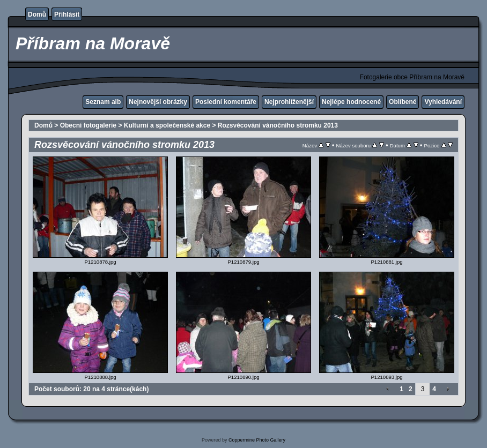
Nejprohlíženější (289, 102)
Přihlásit (67, 14)
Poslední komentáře (226, 102)
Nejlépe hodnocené (351, 102)
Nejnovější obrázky (158, 102)
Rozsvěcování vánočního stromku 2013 (278, 125)
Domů (37, 14)
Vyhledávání (443, 102)
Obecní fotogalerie (88, 125)
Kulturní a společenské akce (167, 125)
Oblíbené (403, 102)
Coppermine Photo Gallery (257, 440)
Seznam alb (103, 102)
